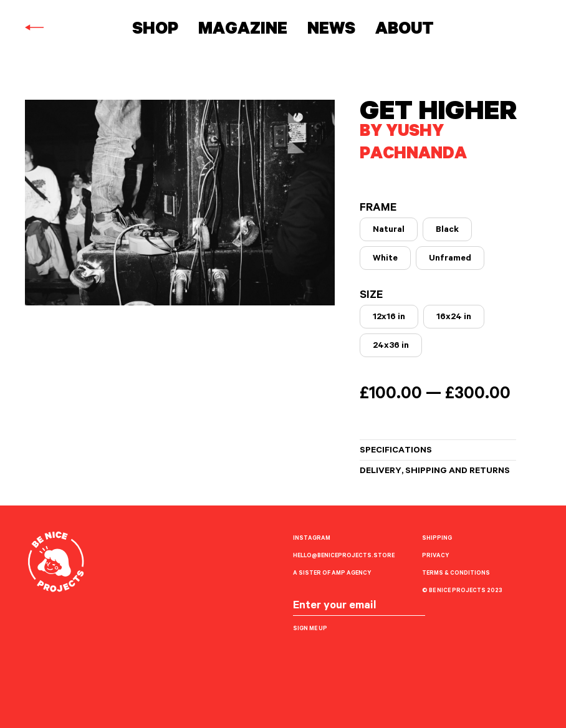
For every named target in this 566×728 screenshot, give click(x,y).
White (385, 259)
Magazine (243, 31)
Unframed (450, 259)
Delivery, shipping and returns (435, 472)
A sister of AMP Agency (332, 574)
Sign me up (310, 629)
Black (447, 231)
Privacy (435, 556)
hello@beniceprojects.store (344, 556)
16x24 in (454, 318)
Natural (389, 231)
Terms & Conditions (456, 574)
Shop (155, 31)
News (331, 31)
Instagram (312, 539)
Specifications (396, 451)
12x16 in (389, 318)
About (405, 31)
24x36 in (391, 347)
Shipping (437, 539)
